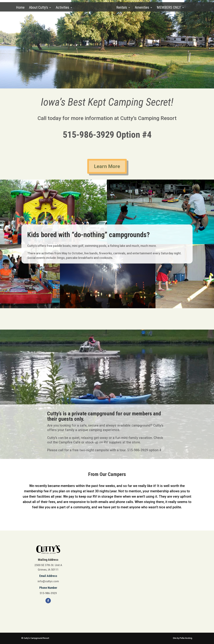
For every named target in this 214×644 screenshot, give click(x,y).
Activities (63, 8)
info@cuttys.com (48, 581)
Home (21, 8)
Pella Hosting (186, 638)
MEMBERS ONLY (169, 8)
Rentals (121, 8)
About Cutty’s (39, 8)
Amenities (142, 8)
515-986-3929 (88, 135)
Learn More (107, 166)
